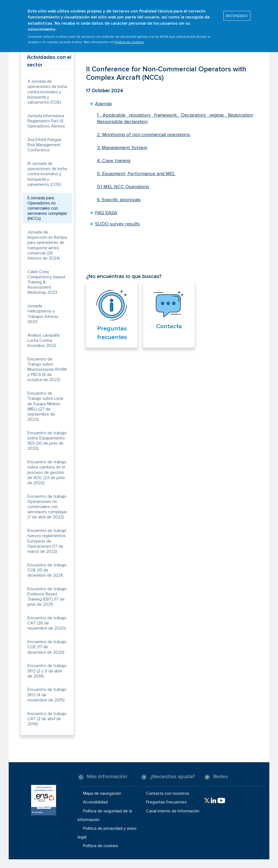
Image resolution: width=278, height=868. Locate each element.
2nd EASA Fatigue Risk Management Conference (44, 145)
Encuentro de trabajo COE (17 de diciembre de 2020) (47, 647)
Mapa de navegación (102, 793)
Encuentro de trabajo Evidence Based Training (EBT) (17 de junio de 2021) (47, 597)
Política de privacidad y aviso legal (107, 833)
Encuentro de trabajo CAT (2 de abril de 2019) (47, 719)
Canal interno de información (173, 811)
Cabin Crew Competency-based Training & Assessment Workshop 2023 (46, 282)
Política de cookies (129, 39)
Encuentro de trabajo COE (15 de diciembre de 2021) (47, 570)
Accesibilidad (95, 802)
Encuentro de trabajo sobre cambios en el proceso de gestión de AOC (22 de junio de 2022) (47, 472)
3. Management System (122, 148)
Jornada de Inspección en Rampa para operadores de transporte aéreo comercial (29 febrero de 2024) (47, 245)
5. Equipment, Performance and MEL (136, 174)
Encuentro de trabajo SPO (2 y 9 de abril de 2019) (47, 671)
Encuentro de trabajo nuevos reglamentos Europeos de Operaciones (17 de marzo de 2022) (47, 541)
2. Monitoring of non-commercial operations (143, 135)
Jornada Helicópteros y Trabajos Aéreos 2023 (43, 314)
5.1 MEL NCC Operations (123, 187)
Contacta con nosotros (168, 793)
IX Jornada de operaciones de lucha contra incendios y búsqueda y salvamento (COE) (47, 174)
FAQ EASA (106, 213)
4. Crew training (114, 161)
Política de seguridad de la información (105, 815)
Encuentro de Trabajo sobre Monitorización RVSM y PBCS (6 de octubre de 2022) (47, 370)
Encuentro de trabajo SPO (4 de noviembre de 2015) (47, 695)
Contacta (169, 326)
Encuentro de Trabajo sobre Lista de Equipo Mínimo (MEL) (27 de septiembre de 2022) (45, 406)
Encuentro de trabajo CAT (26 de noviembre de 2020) (47, 623)
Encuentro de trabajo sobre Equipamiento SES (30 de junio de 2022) (47, 441)
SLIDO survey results (117, 224)
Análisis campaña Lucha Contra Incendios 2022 (43, 340)
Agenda (103, 104)
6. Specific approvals (119, 200)
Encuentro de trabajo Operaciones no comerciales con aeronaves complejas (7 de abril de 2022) (47, 507)
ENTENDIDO (237, 13)
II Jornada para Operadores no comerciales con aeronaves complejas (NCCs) (47, 208)
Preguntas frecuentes (166, 802)
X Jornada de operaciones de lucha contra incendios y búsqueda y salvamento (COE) (47, 92)
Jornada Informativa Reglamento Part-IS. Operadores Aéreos (46, 121)
